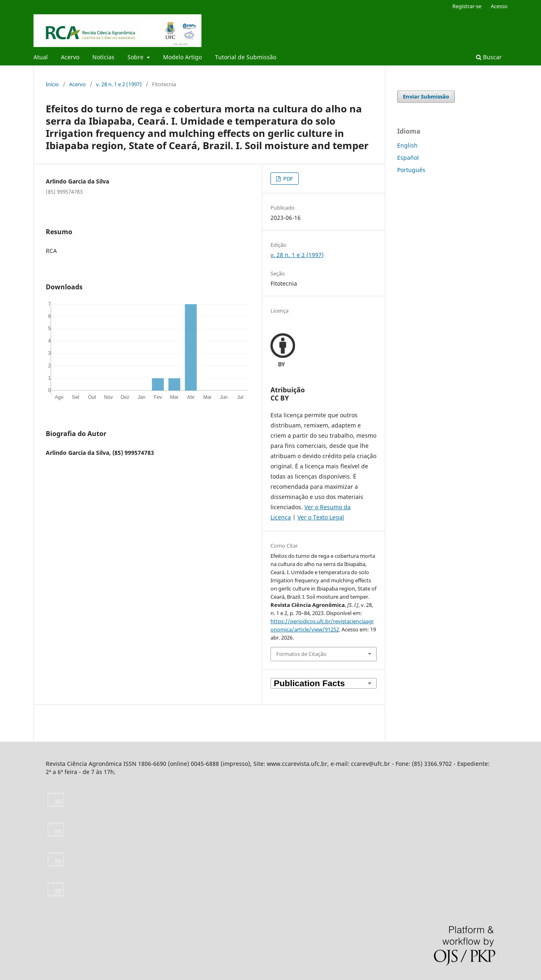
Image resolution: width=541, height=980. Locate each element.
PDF (287, 179)
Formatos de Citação (301, 654)
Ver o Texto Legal (321, 517)
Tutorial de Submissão (246, 57)
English (407, 145)
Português (411, 170)
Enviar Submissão (426, 96)
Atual (41, 57)
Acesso (499, 6)
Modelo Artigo (182, 57)
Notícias (103, 57)
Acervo (70, 57)
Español (408, 158)
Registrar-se (467, 6)
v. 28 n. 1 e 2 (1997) (119, 84)
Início (52, 84)
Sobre (136, 57)
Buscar (489, 57)
